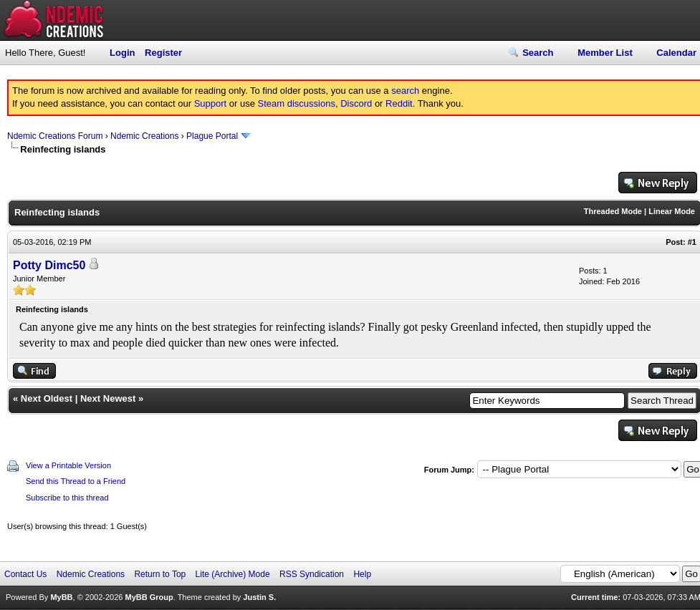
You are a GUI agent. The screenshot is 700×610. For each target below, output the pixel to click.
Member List (605, 53)
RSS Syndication (312, 574)
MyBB (61, 597)
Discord (356, 103)
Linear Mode (672, 211)
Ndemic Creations (144, 136)
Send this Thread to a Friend (76, 481)
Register (163, 53)
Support (211, 103)
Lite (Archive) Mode (233, 574)
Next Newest (108, 398)
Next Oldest (47, 398)
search (405, 91)
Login (122, 53)
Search (538, 53)
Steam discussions (297, 103)
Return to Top (160, 574)
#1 (692, 242)
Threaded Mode (613, 211)
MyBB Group (149, 597)
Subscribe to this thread (67, 498)
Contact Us (25, 574)
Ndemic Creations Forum (55, 136)
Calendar (676, 53)
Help (362, 574)
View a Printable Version (68, 465)
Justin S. (259, 597)
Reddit (399, 103)
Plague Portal (212, 136)
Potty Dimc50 (49, 265)
